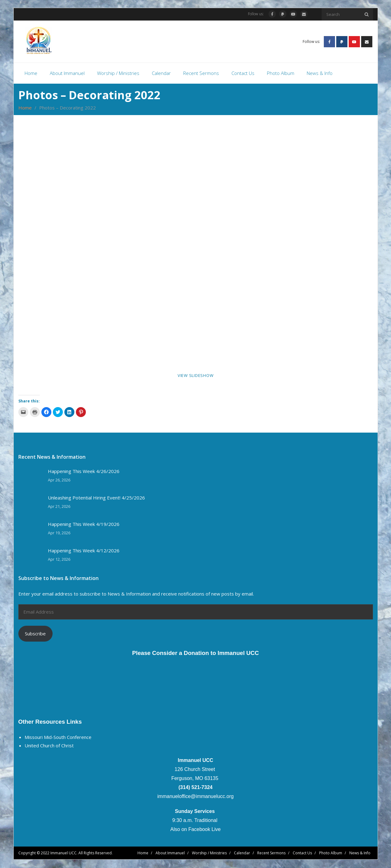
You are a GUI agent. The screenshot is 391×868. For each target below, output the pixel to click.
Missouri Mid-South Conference (58, 738)
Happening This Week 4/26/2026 (84, 472)
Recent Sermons (271, 853)
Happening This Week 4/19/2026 (84, 525)
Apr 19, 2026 (59, 533)
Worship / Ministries (209, 853)
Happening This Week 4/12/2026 (84, 551)
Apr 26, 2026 (59, 480)
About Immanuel (170, 853)
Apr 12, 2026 (59, 560)
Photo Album (331, 853)
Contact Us (302, 853)
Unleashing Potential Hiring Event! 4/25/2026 (96, 498)
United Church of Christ (49, 746)
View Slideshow (196, 376)
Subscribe (35, 634)
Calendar (242, 853)
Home (25, 108)
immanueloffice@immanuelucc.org (195, 797)
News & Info (360, 853)
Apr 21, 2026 (59, 507)
